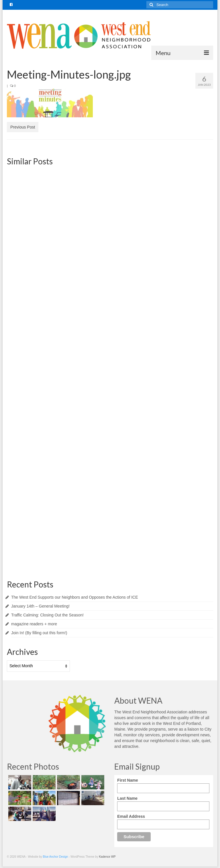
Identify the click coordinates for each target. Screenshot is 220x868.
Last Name (127, 798)
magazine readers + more (34, 624)
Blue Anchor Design (56, 857)
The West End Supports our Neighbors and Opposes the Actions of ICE (75, 597)
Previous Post (23, 127)
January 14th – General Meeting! (40, 606)
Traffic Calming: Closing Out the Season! (47, 615)
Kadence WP (107, 857)
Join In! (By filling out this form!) (39, 633)
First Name (127, 780)
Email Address (131, 816)
